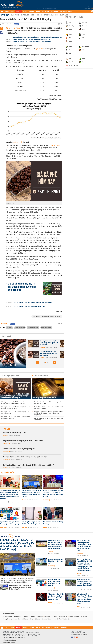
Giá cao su (38, 619)
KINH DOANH (64, 11)
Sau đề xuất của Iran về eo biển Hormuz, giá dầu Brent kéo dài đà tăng (48, 403)
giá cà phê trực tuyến (33, 328)
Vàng (32, 15)
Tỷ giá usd (26, 616)
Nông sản (39, 15)
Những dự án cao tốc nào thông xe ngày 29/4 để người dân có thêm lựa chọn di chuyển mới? (84, 582)
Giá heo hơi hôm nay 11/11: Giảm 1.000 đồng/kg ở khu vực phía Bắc (32, 42)
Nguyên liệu (25, 15)
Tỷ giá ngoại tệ (17, 616)
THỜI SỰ (7, 11)
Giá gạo (31, 619)
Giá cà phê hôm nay (13, 28)
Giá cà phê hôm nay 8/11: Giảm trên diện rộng (29, 307)
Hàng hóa (5, 15)
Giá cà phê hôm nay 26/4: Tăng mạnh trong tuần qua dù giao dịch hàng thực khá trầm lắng (15, 403)
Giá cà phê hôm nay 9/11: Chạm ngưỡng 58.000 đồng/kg (33, 302)
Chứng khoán (6, 460)
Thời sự (79, 588)
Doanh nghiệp (6, 443)
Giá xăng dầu (84, 616)
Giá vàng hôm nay (7, 616)
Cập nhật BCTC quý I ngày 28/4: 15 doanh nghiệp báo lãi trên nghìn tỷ (10, 523)
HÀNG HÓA (19, 11)
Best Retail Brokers (47, 619)
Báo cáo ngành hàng (51, 15)
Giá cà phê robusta (20, 328)
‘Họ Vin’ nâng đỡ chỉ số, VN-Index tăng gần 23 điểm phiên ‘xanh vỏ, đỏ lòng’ (28, 465)
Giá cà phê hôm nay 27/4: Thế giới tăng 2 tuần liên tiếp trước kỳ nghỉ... (41, 343)
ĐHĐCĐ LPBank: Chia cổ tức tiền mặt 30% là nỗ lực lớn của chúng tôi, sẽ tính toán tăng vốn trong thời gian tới (56, 545)
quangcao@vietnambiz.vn (81, 634)
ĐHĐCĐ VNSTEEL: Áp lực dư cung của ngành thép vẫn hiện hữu (48, 419)
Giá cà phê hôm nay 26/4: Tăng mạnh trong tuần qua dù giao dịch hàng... (41, 353)
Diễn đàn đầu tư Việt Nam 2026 (62, 619)
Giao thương (64, 15)
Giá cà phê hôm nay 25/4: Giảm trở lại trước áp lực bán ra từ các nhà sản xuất (16, 408)
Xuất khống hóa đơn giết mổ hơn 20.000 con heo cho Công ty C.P (31, 523)
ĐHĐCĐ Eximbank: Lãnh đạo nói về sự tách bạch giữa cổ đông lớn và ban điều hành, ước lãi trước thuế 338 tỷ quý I (31, 493)
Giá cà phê (54, 616)
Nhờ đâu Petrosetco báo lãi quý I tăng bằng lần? (19, 449)
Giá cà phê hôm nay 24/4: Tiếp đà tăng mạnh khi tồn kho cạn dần (15, 413)
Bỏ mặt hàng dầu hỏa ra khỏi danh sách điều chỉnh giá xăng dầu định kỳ (48, 408)
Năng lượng (15, 15)
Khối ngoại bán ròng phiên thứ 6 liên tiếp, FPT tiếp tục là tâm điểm (25, 457)
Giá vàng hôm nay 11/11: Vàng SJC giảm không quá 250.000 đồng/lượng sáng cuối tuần (38, 37)
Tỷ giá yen (33, 616)
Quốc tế (45, 527)
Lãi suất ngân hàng (74, 616)
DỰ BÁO (12, 11)
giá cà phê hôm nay (46, 328)
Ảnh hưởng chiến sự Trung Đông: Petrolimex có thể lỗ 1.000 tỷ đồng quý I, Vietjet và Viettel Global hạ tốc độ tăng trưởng (84, 599)
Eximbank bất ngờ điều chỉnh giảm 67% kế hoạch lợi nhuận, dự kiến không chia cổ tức (21, 587)
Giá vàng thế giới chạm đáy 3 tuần (45, 398)
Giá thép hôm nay (7, 619)
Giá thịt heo (25, 619)
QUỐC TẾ (25, 11)
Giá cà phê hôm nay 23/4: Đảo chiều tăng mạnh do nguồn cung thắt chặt (16, 418)
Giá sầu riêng (17, 619)
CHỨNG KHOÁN (46, 11)
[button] (37, 363)
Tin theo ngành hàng (74, 17)
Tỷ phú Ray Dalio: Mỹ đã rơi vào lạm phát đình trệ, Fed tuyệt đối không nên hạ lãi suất (56, 597)
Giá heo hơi (47, 616)
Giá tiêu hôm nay (63, 616)
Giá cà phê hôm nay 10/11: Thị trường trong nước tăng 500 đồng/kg (22, 287)
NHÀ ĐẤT (38, 11)
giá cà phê (39, 49)
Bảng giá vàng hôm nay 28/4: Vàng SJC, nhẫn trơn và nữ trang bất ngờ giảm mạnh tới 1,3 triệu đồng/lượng (48, 413)
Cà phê (13, 365)
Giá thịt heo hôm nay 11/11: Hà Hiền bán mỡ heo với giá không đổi (32, 39)
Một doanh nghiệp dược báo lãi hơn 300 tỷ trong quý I (56, 561)
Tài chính (24, 500)
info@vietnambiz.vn (11, 641)
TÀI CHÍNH (32, 11)
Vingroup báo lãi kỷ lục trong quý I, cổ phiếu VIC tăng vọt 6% (23, 441)
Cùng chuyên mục (41, 376)
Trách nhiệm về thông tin (9, 642)
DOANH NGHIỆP (55, 11)
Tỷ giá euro (40, 616)
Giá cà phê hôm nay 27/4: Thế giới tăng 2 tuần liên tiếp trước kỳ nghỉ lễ (15, 397)
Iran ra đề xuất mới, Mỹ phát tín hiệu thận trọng (53, 523)
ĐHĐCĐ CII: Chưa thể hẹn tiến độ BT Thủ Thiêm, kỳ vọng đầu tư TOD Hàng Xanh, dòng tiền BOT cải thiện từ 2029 (53, 493)
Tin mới (7, 429)
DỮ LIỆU (70, 11)
